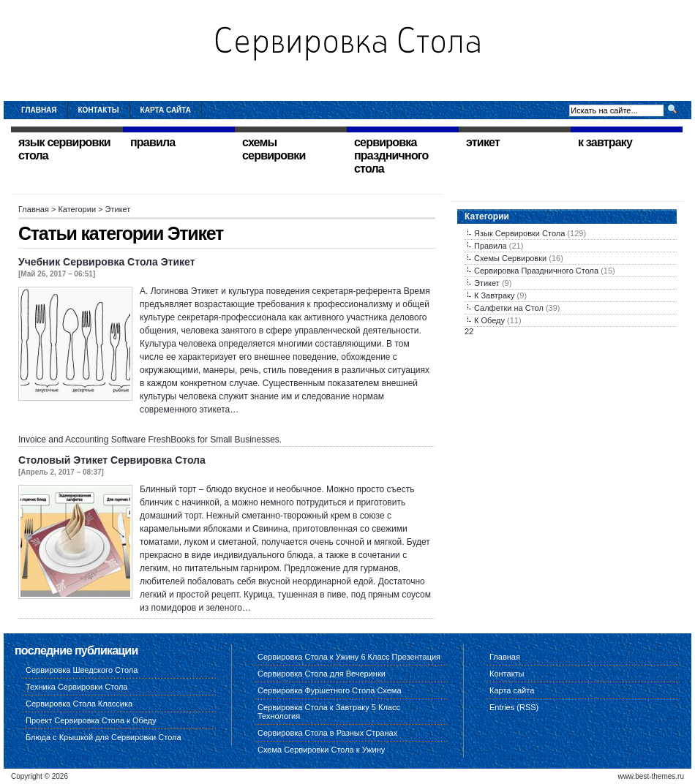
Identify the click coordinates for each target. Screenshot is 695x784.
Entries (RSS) (514, 707)
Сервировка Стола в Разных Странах (327, 733)
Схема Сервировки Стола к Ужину (321, 750)
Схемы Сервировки (510, 258)
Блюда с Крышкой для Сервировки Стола (104, 737)
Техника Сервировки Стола (76, 687)
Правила (491, 246)
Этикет (487, 283)
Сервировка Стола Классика (79, 704)
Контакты (99, 110)
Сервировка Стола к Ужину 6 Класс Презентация (349, 657)
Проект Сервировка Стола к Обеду (91, 720)
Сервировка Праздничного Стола (536, 271)
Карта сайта (166, 110)
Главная (39, 110)
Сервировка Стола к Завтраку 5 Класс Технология (329, 712)
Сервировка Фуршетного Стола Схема (330, 690)
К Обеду (489, 320)
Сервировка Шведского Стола (82, 670)
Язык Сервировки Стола (519, 233)
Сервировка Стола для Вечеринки (322, 674)
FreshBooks (171, 440)
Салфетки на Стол (509, 308)
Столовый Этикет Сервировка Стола (112, 460)
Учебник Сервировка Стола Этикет (107, 262)
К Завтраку (495, 295)
